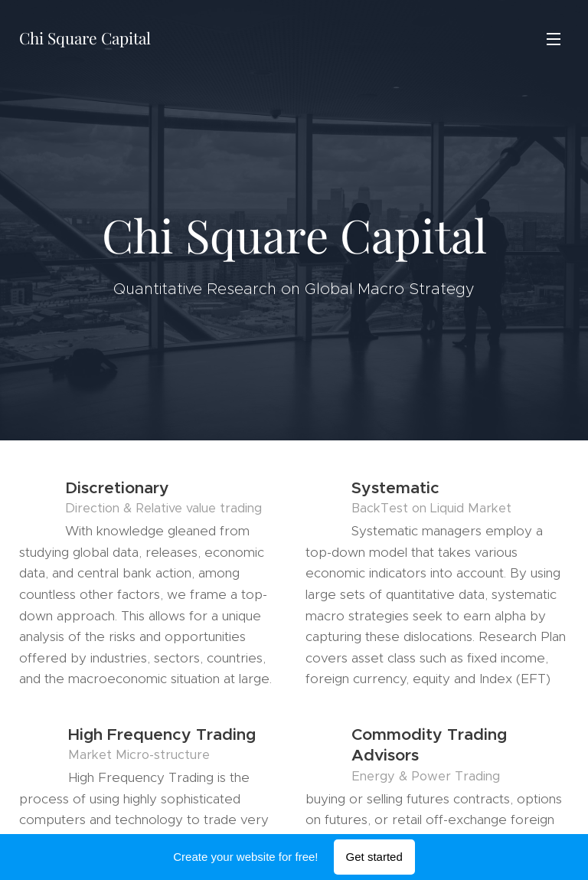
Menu (554, 39)
